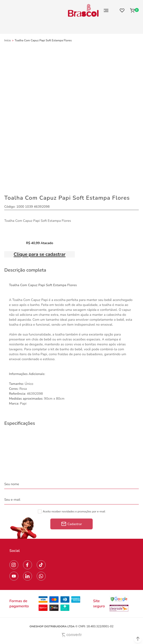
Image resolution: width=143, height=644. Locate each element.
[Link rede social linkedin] (28, 576)
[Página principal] (83, 10)
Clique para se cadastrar (40, 254)
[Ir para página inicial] (8, 40)
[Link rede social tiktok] (41, 565)
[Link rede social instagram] (14, 565)
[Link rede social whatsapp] (41, 576)
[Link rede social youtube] (14, 576)
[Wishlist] (122, 10)
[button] (138, 639)
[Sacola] (133, 10)
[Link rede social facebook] (28, 565)
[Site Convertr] (71, 635)
